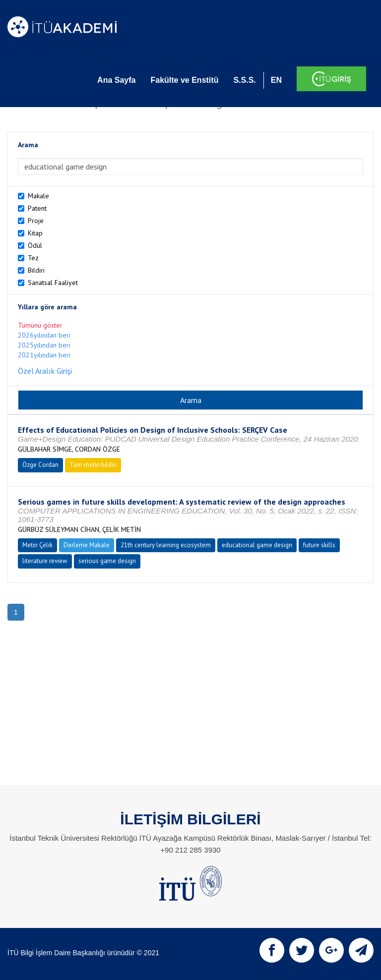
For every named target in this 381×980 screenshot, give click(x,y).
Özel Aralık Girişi (45, 371)
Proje (36, 221)
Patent (37, 208)
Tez (33, 258)
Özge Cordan (40, 465)
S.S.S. (244, 80)
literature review (45, 561)
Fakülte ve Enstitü (184, 80)
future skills (319, 545)
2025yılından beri (44, 345)
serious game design (107, 561)
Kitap (35, 233)
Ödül (35, 245)
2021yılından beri (44, 355)
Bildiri (36, 270)
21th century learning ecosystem (166, 545)
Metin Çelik (37, 545)
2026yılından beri (44, 335)
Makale (38, 196)
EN (276, 80)
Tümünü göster (40, 325)
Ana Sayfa (116, 80)
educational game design (257, 545)
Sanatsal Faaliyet (53, 283)
